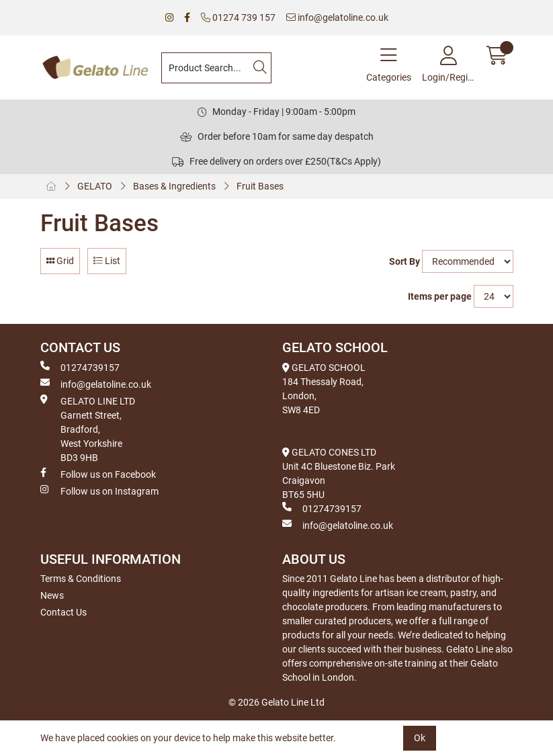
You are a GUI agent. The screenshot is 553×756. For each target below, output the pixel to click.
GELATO (95, 186)
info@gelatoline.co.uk (337, 17)
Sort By (405, 261)
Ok (420, 738)
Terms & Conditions (81, 579)
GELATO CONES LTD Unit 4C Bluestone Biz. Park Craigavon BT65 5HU (339, 473)
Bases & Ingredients (174, 186)
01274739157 (80, 367)
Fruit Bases (260, 186)
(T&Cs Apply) (354, 161)
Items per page (440, 296)
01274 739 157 (238, 17)
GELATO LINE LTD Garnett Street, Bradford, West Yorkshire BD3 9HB (88, 429)
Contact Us (63, 612)
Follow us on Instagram (99, 491)
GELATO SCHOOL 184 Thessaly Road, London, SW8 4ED (324, 389)
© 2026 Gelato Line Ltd (276, 702)
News (52, 595)
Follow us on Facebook (98, 474)
